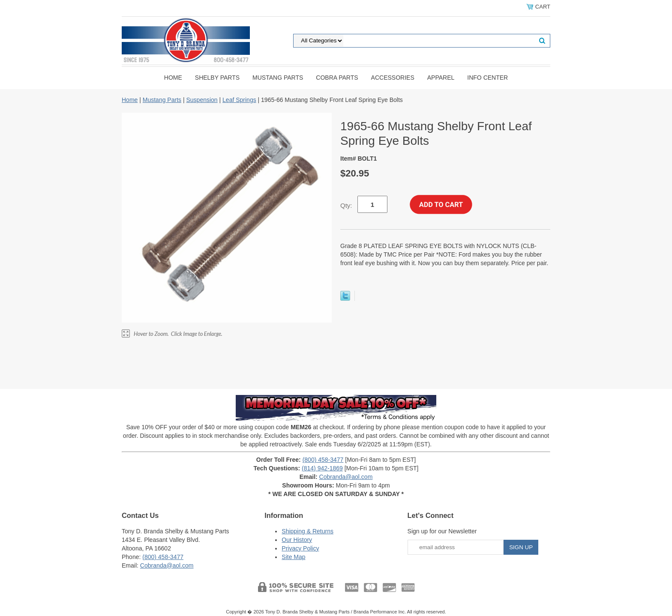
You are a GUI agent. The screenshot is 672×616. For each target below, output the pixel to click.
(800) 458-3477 (323, 460)
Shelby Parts (217, 78)
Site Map (293, 557)
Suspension (202, 100)
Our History (297, 540)
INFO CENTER (487, 78)
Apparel (441, 78)
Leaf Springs (239, 100)
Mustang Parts (278, 78)
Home (173, 78)
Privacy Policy (300, 548)
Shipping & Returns (307, 531)
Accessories (393, 78)
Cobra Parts (337, 78)
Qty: (346, 205)
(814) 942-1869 (322, 468)
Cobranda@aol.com (346, 477)
